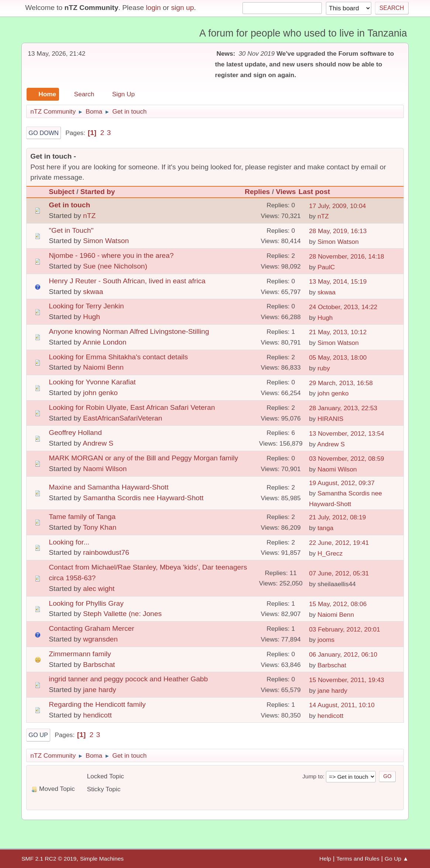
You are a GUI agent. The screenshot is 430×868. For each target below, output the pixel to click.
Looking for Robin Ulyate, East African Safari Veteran (132, 407)
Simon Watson (106, 241)
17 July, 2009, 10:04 (337, 206)
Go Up (38, 735)
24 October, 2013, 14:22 (343, 307)
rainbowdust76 (106, 552)
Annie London (104, 342)
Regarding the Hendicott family (97, 704)
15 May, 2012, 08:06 (338, 604)
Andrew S (98, 443)
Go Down (44, 133)
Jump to (312, 776)
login (153, 8)
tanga (325, 528)
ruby (324, 368)
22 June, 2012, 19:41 (339, 543)
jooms (326, 640)
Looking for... (69, 542)
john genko (100, 393)
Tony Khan (100, 527)
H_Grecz (330, 553)
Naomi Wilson (105, 469)
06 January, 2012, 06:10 (343, 654)
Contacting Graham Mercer (91, 628)
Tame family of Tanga (82, 517)
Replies (257, 192)
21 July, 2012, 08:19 (337, 517)
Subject (61, 192)
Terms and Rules (358, 859)
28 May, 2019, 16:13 (338, 231)
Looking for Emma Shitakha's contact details (118, 357)
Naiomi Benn (103, 367)
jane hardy (100, 690)
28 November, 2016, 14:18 (347, 256)
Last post (318, 192)
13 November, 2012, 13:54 (347, 433)
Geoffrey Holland (75, 433)
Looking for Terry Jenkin (86, 306)
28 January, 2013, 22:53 (343, 408)
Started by (98, 192)
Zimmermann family (80, 654)
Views (286, 192)
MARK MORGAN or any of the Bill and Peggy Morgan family (143, 458)
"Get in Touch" (71, 230)
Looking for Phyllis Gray (86, 603)
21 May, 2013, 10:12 (338, 332)
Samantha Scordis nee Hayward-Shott (143, 498)
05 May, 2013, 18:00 (338, 357)
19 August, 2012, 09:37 (342, 483)
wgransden (100, 639)
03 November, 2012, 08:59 (347, 459)
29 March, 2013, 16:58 (341, 383)
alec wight (99, 589)
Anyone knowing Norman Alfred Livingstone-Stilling (129, 331)
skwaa (93, 292)
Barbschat (99, 665)
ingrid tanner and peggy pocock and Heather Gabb (128, 679)
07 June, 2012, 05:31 (339, 573)
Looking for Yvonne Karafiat (92, 382)
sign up (183, 8)
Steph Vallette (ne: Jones (122, 614)
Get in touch (69, 205)
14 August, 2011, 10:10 (342, 705)
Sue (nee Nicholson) (115, 266)
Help (325, 859)
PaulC (326, 267)
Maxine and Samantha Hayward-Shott (109, 487)
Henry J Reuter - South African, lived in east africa (127, 281)
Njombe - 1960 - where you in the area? (111, 255)
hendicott (97, 715)
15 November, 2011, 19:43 (347, 680)
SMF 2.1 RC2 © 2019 (49, 859)
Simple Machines (102, 859)
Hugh (92, 317)
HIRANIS (330, 419)
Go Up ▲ (397, 859)
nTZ (89, 216)
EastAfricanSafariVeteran (123, 418)
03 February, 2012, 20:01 (345, 629)
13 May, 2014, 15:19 (338, 281)
